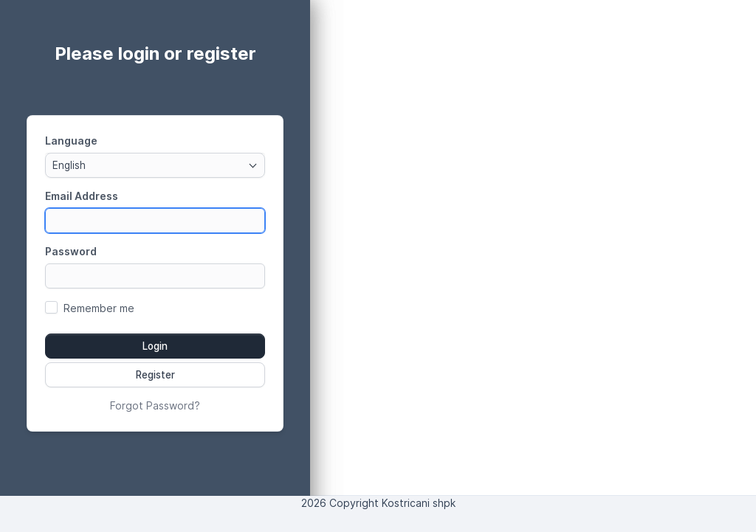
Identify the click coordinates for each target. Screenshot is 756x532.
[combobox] (155, 165)
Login (155, 346)
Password (71, 251)
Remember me (99, 308)
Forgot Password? (155, 405)
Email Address (82, 196)
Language (71, 141)
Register (155, 375)
